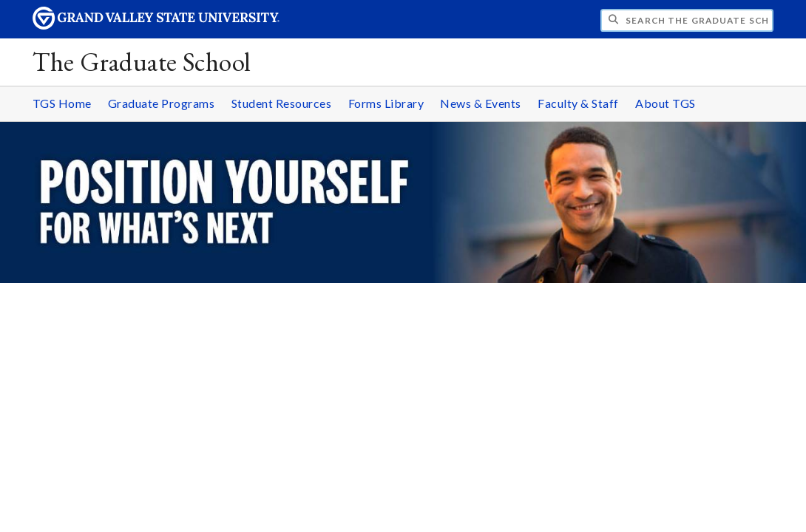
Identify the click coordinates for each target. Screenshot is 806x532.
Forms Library (386, 103)
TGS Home (62, 103)
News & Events (481, 103)
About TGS (666, 103)
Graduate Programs (162, 103)
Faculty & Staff (578, 103)
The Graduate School (142, 62)
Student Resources (282, 103)
